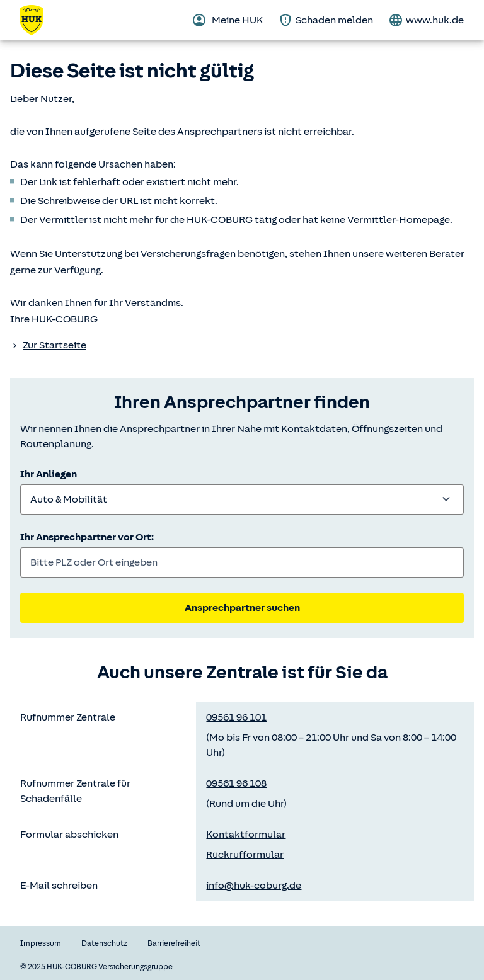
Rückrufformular (245, 855)
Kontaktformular (246, 835)
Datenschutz (104, 943)
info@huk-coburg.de (254, 886)
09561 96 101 (236, 717)
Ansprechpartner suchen (242, 608)
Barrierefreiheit (174, 943)
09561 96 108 (236, 783)
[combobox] (242, 499)
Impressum (41, 943)
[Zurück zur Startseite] (39, 20)
